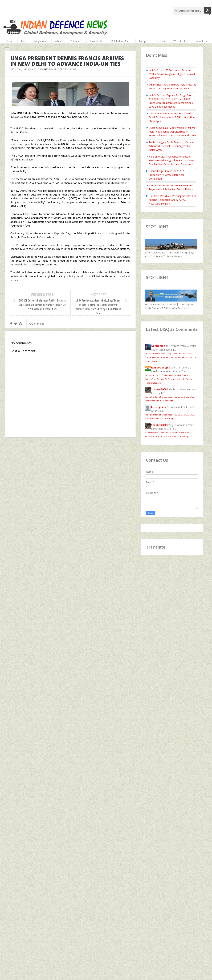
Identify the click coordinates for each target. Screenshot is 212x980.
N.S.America (75, 41)
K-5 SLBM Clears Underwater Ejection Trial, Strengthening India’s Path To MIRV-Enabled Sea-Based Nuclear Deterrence (172, 160)
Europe (143, 41)
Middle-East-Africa (121, 41)
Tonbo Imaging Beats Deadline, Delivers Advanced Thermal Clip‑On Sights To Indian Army (172, 146)
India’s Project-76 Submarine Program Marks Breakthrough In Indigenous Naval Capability (172, 74)
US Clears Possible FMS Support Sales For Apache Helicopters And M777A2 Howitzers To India (172, 200)
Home (10, 41)
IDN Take (160, 41)
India (24, 41)
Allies (58, 41)
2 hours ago (169, 419)
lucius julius (158, 407)
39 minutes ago (154, 383)
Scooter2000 (159, 389)
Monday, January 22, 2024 (27, 69)
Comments (37, 324)
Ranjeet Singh (160, 368)
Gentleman (158, 346)
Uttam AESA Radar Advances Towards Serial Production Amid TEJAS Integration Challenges (172, 117)
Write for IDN (181, 41)
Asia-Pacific (96, 41)
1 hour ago (168, 401)
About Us (202, 41)
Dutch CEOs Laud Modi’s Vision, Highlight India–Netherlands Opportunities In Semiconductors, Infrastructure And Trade (172, 132)
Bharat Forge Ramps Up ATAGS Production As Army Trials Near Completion (167, 175)
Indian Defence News (62, 69)
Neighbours (41, 41)
